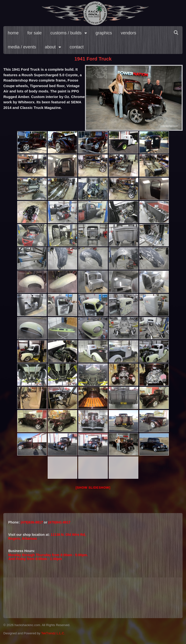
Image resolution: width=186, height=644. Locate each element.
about (50, 47)
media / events (22, 47)
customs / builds (66, 33)
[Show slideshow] (93, 488)
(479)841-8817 (59, 522)
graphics (104, 33)
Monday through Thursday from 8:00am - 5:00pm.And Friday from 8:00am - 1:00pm (48, 557)
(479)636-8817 (32, 522)
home (13, 33)
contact (77, 47)
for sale (35, 33)
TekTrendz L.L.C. (53, 633)
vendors (129, 33)
